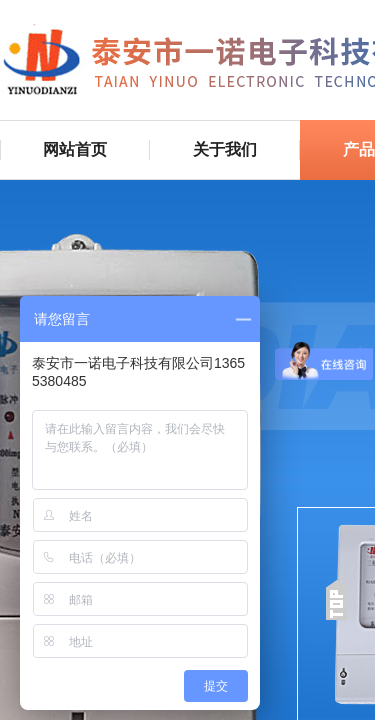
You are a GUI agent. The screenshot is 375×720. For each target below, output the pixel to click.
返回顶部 (336, 600)
